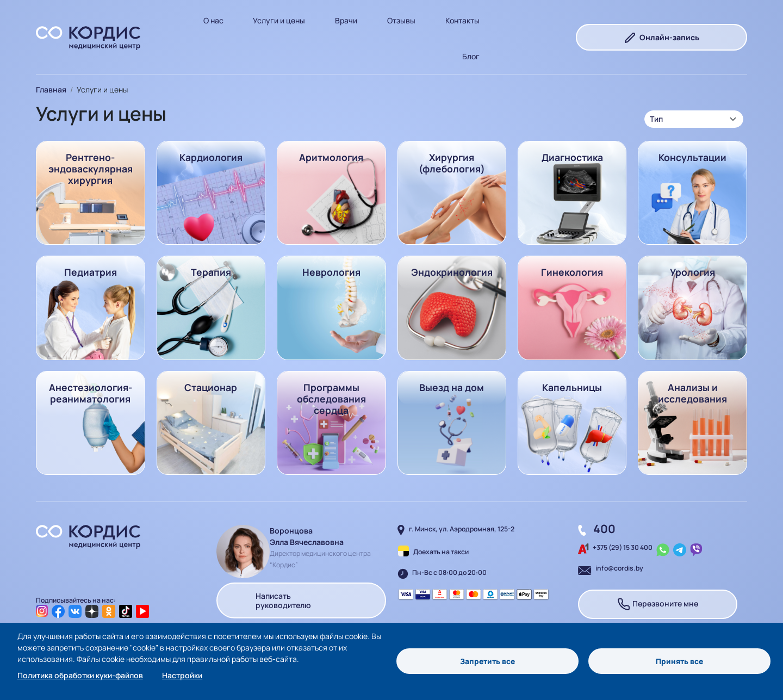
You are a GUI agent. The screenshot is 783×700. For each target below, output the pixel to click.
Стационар (211, 387)
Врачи (346, 20)
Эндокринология (452, 272)
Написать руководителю (301, 600)
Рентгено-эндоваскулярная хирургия (91, 169)
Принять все (679, 661)
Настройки (182, 675)
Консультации (692, 157)
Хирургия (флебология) (452, 163)
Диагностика (572, 157)
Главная (51, 89)
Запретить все (487, 661)
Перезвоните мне (658, 604)
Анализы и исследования (692, 393)
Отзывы (401, 20)
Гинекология (572, 272)
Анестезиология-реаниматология (91, 393)
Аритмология (331, 157)
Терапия (211, 272)
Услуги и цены (279, 20)
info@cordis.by (619, 568)
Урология (692, 272)
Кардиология (211, 157)
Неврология (331, 272)
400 (604, 529)
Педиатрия (91, 272)
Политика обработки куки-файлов (80, 675)
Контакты (462, 20)
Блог (471, 56)
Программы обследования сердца (331, 399)
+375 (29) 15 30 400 (623, 547)
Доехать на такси (441, 552)
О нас (213, 20)
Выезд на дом (452, 387)
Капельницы (572, 387)
